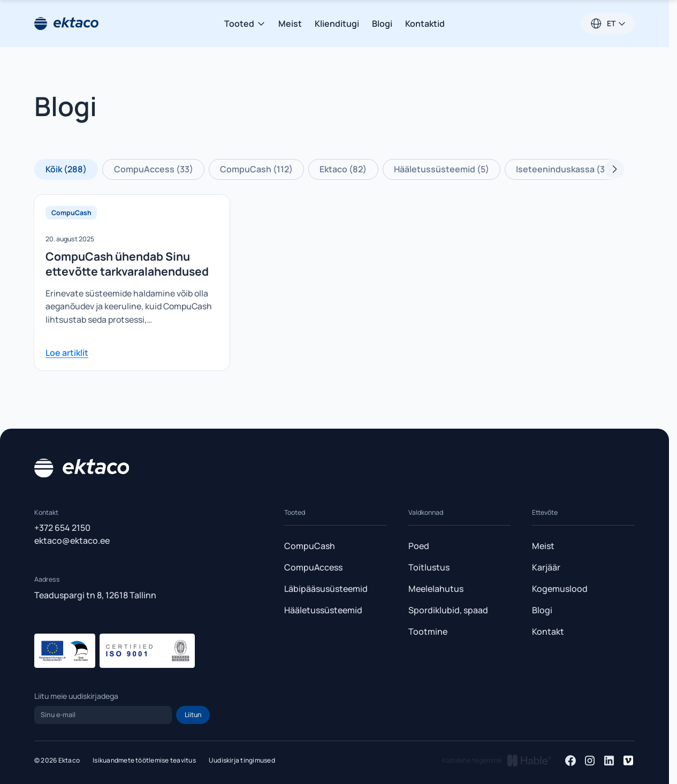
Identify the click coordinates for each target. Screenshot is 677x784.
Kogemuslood (560, 589)
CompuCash (256, 169)
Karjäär (546, 567)
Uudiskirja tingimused (242, 760)
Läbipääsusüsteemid (326, 589)
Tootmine (428, 631)
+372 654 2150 (62, 528)
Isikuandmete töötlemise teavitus (144, 760)
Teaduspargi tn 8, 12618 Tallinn (95, 595)
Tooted (245, 24)
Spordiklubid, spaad (448, 610)
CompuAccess (154, 169)
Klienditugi (337, 24)
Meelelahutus (436, 589)
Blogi (382, 24)
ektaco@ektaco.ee (72, 541)
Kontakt (548, 631)
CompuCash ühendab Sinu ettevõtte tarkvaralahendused (127, 264)
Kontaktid (425, 24)
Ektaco (343, 169)
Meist (290, 24)
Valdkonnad (426, 512)
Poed (419, 546)
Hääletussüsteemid (442, 169)
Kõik (66, 169)
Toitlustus (429, 567)
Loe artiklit (67, 353)
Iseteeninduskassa (565, 169)
